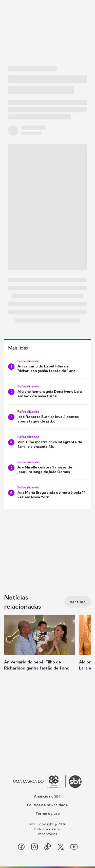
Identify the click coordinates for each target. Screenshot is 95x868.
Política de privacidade (48, 805)
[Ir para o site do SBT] (75, 782)
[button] (40, 648)
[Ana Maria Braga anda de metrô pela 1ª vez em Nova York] (48, 493)
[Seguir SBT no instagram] (34, 847)
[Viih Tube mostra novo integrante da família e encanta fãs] (48, 442)
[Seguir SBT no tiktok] (48, 847)
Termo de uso (48, 813)
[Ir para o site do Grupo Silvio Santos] (40, 782)
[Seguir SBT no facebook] (21, 847)
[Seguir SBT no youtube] (74, 847)
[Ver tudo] (78, 602)
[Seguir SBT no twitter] (61, 847)
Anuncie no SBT (48, 796)
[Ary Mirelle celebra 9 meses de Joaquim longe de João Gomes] (48, 468)
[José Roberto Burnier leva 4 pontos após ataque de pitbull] (48, 417)
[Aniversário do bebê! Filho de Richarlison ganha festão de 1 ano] (48, 367)
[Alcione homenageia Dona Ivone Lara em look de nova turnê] (48, 392)
